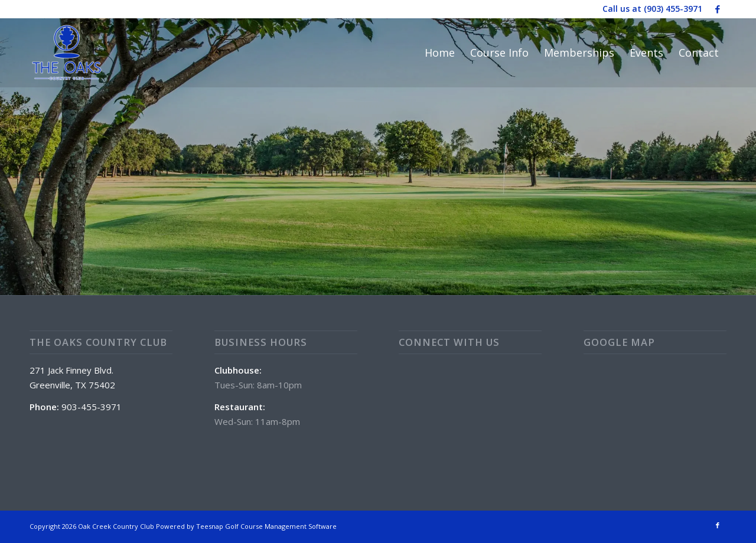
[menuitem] (440, 53)
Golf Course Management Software (281, 526)
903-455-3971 (92, 407)
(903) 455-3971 (673, 9)
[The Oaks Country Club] (67, 53)
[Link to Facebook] (718, 9)
